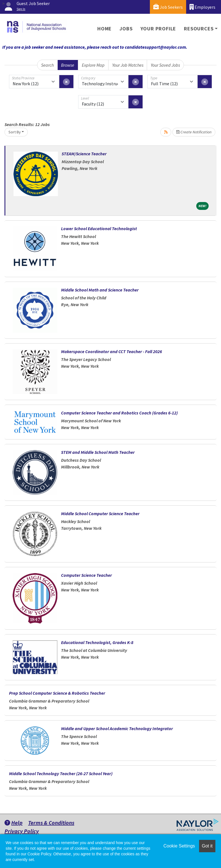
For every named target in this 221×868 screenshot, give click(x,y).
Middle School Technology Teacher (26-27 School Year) (61, 773)
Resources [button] (199, 29)
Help (13, 823)
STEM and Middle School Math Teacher (98, 452)
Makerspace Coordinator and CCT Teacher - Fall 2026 (111, 351)
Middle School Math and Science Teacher (100, 290)
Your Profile (158, 29)
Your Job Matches (128, 65)
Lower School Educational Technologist (99, 228)
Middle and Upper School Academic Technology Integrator (117, 728)
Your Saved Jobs (165, 65)
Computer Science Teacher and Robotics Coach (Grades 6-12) (119, 413)
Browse (68, 65)
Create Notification (194, 132)
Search (47, 65)
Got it (207, 846)
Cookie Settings (179, 846)
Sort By (15, 132)
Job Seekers (168, 7)
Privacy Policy (22, 831)
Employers (202, 7)
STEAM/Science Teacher (84, 154)
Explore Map (93, 65)
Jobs (126, 29)
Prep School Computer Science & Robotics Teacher (57, 693)
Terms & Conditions (51, 823)
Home (104, 29)
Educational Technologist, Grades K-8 (97, 642)
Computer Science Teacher (86, 575)
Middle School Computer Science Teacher (100, 513)
